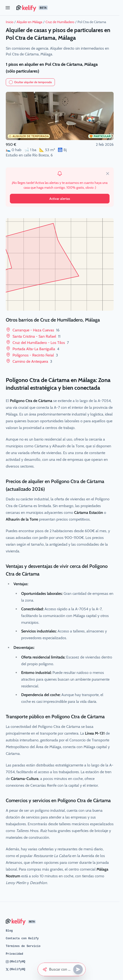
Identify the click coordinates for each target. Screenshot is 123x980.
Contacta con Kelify (22, 939)
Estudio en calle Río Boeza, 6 (29, 155)
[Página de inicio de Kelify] (66, 8)
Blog (9, 931)
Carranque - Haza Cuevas (36, 330)
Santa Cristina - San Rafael (36, 336)
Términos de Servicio (23, 946)
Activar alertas (60, 199)
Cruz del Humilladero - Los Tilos (41, 343)
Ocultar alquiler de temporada (30, 82)
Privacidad (14, 954)
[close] (108, 174)
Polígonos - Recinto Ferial (35, 355)
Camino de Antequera (32, 361)
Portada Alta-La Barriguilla (36, 349)
